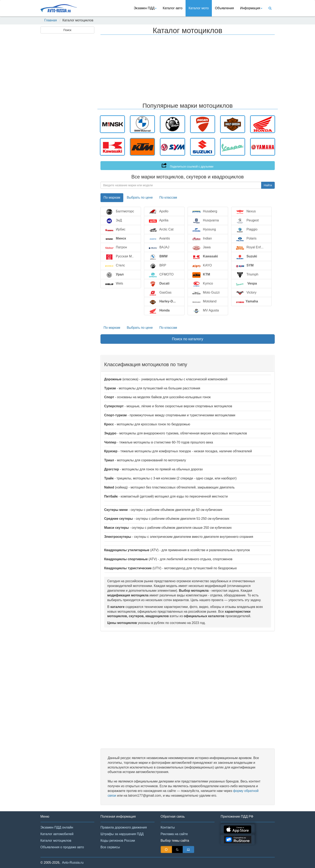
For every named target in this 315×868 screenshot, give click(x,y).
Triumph (246, 275)
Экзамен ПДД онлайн (57, 827)
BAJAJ (158, 247)
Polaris (246, 239)
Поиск (67, 30)
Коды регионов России (118, 841)
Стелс (114, 266)
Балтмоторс (119, 211)
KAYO (201, 266)
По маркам (112, 328)
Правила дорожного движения (124, 827)
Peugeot (247, 220)
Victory (245, 293)
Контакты (168, 827)
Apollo (158, 211)
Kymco (202, 284)
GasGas (159, 293)
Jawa (201, 247)
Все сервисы (110, 847)
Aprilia (158, 220)
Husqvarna (205, 220)
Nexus (245, 211)
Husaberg (204, 211)
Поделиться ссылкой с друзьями (187, 165)
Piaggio (246, 230)
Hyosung (203, 230)
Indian (201, 239)
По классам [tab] (168, 197)
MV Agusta (205, 311)
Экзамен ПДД (145, 8)
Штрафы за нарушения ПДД (122, 834)
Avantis (159, 239)
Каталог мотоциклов (56, 841)
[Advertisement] (67, 100)
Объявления (224, 8)
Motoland (204, 301)
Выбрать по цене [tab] (140, 197)
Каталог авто (173, 8)
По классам (168, 328)
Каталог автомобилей (57, 834)
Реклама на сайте (174, 834)
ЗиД (113, 220)
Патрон (115, 247)
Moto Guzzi (205, 293)
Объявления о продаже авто (62, 847)
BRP (157, 266)
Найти (268, 185)
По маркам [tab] (112, 197)
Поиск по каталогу (188, 339)
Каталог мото (199, 8)
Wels (113, 284)
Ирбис (115, 230)
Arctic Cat (160, 230)
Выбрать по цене (140, 328)
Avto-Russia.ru (73, 863)
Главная (51, 20)
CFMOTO (160, 275)
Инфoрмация (251, 8)
